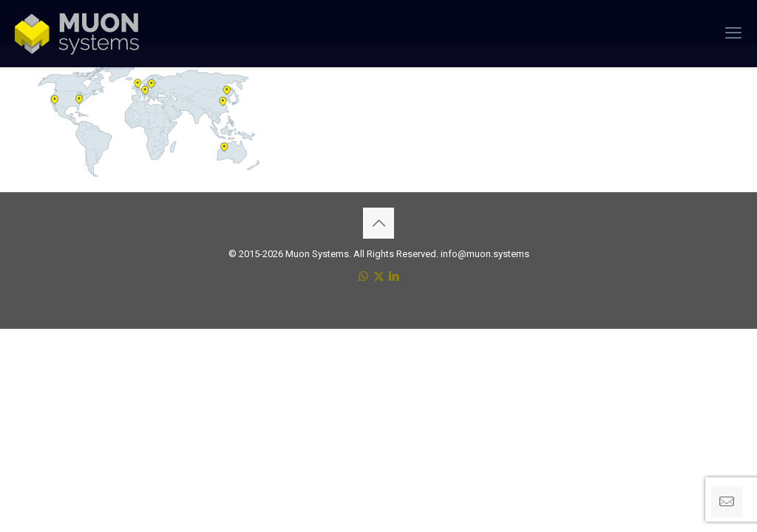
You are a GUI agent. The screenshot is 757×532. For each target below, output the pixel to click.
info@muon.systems (485, 254)
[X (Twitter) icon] (379, 276)
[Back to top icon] (378, 223)
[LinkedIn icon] (394, 276)
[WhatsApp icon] (363, 276)
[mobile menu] (733, 33)
